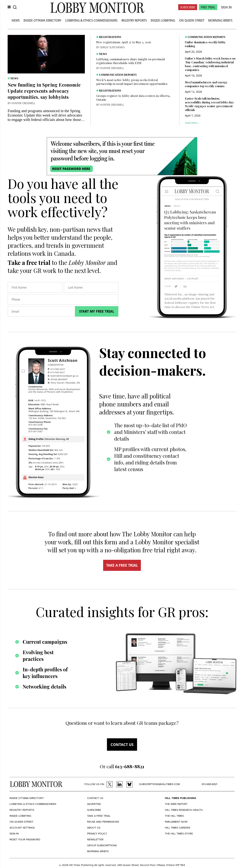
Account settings (22, 828)
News (16, 20)
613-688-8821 (209, 784)
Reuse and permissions (103, 822)
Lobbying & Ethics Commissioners (91, 20)
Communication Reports (118, 75)
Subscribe (188, 7)
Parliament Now (176, 822)
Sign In (226, 7)
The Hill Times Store (179, 834)
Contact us (122, 745)
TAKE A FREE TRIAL (122, 565)
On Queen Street (192, 20)
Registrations (110, 37)
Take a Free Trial (99, 816)
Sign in (14, 834)
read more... (192, 123)
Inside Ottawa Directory (42, 20)
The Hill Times (174, 816)
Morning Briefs (220, 20)
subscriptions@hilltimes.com (159, 784)
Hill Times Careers (178, 828)
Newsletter (95, 839)
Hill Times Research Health (184, 810)
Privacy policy (97, 834)
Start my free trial (97, 311)
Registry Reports (134, 20)
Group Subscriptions (102, 845)
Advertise (94, 804)
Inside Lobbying (163, 20)
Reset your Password (25, 839)
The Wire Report (176, 804)
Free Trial (208, 7)
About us (94, 828)
